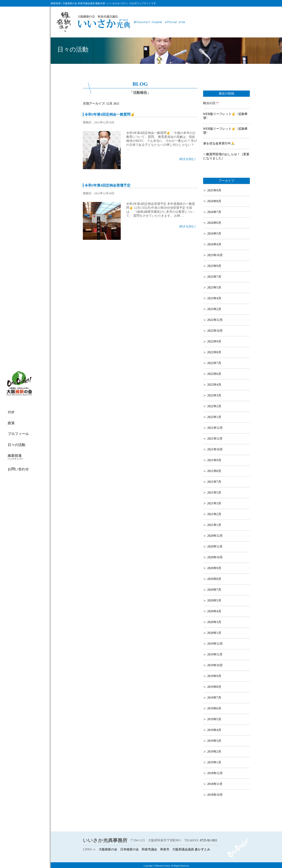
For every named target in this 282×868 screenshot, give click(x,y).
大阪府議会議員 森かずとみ (191, 849)
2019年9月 (214, 676)
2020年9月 (214, 568)
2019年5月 (214, 719)
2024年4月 (214, 244)
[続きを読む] (187, 159)
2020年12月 (215, 536)
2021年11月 (215, 439)
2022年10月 (215, 331)
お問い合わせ (18, 469)
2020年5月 (214, 601)
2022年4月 (214, 385)
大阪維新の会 (108, 849)
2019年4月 (214, 730)
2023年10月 (215, 255)
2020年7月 (214, 590)
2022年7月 (214, 363)
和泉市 (165, 849)
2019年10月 (215, 665)
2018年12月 (215, 773)
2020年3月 (214, 622)
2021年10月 (215, 449)
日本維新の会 (130, 849)
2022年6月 (214, 374)
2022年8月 (214, 352)
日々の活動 (17, 445)
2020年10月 (215, 557)
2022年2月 (214, 406)
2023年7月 (214, 277)
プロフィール (18, 434)
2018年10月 (215, 795)
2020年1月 (214, 633)
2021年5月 (214, 493)
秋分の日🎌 (211, 103)
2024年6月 (214, 223)
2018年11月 (215, 784)
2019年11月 (215, 654)
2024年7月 (214, 212)
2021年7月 (214, 482)
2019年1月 (214, 762)
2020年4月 (214, 611)
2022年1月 (214, 417)
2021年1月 (214, 525)
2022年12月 (215, 320)
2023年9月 (214, 266)
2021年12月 (215, 428)
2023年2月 (214, 309)
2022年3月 (214, 395)
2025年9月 (214, 190)
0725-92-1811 (209, 840)
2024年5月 (214, 234)
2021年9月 (214, 460)
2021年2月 (214, 514)
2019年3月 (214, 741)
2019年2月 (214, 752)
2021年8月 (214, 471)
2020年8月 (214, 579)
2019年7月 (214, 698)
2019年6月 (214, 708)
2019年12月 (215, 644)
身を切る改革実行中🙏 (219, 143)
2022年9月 (214, 341)
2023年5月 (214, 288)
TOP (11, 412)
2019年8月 (214, 687)
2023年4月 (214, 298)
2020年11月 (215, 547)
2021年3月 (214, 503)
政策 (11, 423)
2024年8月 (214, 201)
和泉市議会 (149, 849)
